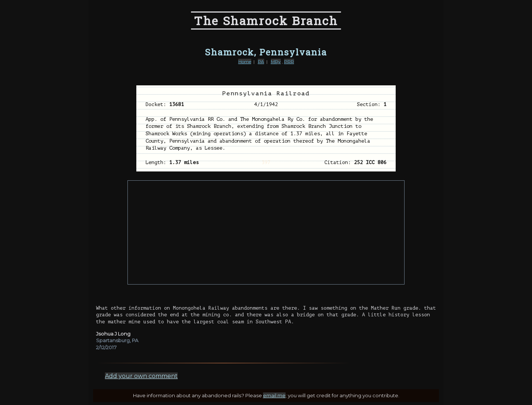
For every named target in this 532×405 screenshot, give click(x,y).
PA (261, 62)
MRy (276, 62)
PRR (289, 62)
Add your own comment (141, 376)
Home (245, 62)
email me (274, 395)
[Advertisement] (266, 232)
